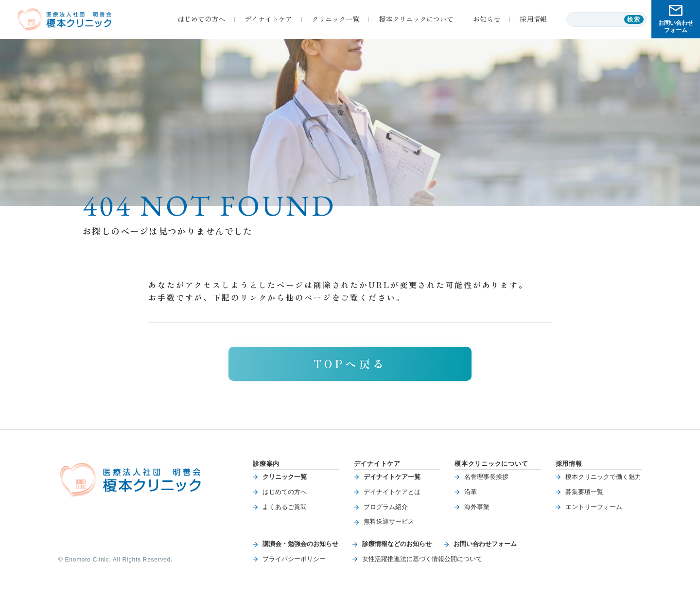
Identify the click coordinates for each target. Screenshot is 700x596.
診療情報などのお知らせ (397, 544)
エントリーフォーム (594, 507)
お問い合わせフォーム (485, 544)
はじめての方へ (285, 492)
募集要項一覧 (584, 492)
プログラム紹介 (386, 507)
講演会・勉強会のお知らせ (300, 544)
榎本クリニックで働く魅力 (603, 477)
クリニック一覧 (285, 477)
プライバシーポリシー (294, 559)
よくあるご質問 (285, 507)
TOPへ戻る (350, 363)
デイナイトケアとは (392, 492)
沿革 (471, 492)
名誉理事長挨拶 (486, 477)
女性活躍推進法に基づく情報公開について (422, 559)
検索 (634, 19)
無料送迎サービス (389, 521)
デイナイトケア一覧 (392, 477)
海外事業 (477, 507)
